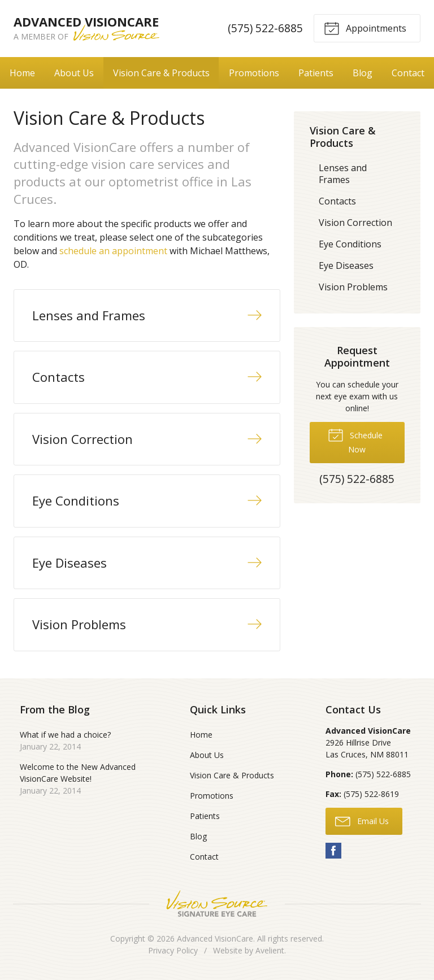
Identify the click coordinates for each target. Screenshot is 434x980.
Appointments (365, 28)
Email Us (362, 821)
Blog (363, 73)
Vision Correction (355, 223)
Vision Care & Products (161, 73)
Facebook (333, 851)
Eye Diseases (346, 265)
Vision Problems (353, 287)
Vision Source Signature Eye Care (217, 903)
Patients (316, 73)
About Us (74, 73)
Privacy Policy (173, 950)
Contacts (337, 201)
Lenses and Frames (343, 174)
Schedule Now (355, 441)
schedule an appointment (113, 251)
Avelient (270, 950)
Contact (408, 73)
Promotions (254, 73)
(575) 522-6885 (265, 28)
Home (22, 73)
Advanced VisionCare (215, 938)
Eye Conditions (350, 244)
